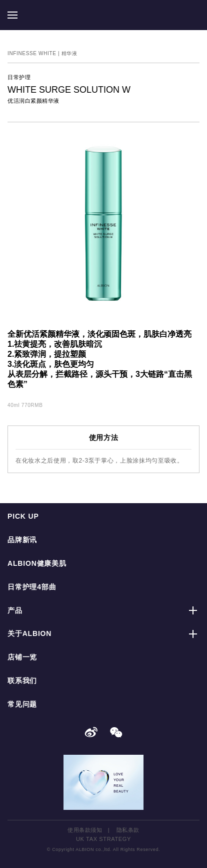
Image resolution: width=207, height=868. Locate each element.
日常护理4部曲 (32, 587)
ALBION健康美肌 (37, 563)
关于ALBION (29, 633)
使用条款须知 (85, 830)
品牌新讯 (22, 540)
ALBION (103, 15)
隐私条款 (128, 830)
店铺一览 (22, 657)
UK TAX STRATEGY (103, 839)
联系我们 (22, 681)
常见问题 (22, 704)
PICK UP (23, 516)
